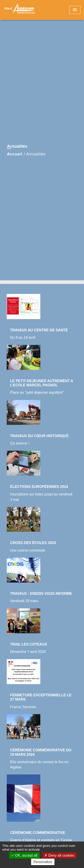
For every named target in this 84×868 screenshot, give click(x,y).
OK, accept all (24, 855)
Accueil (15, 154)
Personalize (43, 862)
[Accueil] (20, 10)
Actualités (36, 154)
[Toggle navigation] (75, 10)
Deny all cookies (59, 855)
